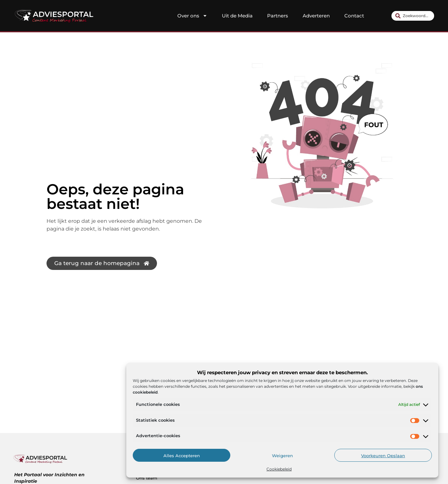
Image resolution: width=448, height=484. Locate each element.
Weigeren (282, 456)
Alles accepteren (182, 456)
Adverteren (316, 16)
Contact (354, 16)
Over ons (192, 16)
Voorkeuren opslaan (383, 456)
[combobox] (413, 16)
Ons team (147, 478)
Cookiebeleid (279, 469)
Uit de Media (237, 16)
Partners (278, 16)
